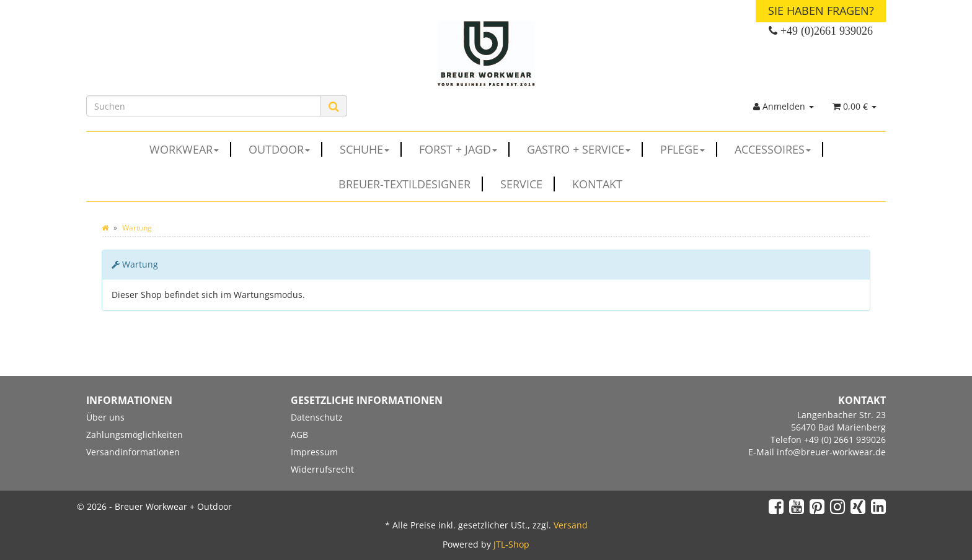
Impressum (314, 452)
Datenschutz (317, 417)
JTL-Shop (511, 544)
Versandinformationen (133, 452)
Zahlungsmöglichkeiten (135, 435)
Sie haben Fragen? (821, 11)
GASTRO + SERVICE (585, 149)
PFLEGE (689, 149)
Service (528, 184)
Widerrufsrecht (322, 469)
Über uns (105, 417)
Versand (571, 525)
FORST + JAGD (464, 149)
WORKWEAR (190, 149)
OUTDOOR (285, 149)
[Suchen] (204, 106)
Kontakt (597, 184)
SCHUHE (371, 149)
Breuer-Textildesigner (411, 184)
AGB (299, 435)
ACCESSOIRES (779, 149)
